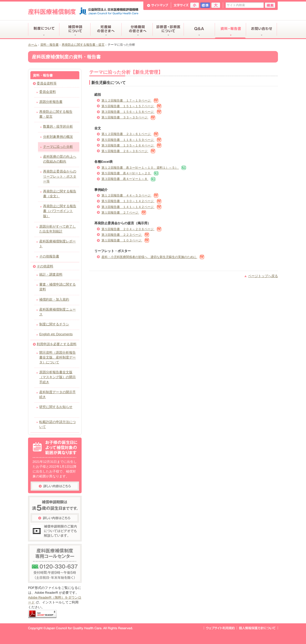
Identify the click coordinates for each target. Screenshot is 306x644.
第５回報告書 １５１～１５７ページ (131, 106)
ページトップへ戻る (263, 276)
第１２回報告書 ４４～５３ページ (130, 195)
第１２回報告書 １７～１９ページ (130, 101)
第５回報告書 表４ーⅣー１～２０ (130, 173)
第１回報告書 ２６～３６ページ (128, 151)
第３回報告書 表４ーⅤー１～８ (129, 179)
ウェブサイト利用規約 (220, 628)
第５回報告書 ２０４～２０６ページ (131, 229)
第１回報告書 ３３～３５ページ (128, 117)
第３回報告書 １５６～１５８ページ (131, 112)
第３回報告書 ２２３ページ (125, 235)
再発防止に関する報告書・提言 (83, 45)
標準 (205, 5)
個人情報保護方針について (257, 628)
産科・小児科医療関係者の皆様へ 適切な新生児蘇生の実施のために (153, 257)
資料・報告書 (49, 45)
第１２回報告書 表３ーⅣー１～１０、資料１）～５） (144, 168)
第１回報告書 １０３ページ (125, 240)
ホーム (33, 45)
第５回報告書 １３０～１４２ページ (131, 201)
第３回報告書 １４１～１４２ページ (131, 207)
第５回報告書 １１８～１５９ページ (131, 140)
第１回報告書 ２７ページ (124, 213)
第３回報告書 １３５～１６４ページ (131, 145)
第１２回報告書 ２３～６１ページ (130, 134)
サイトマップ (158, 5)
